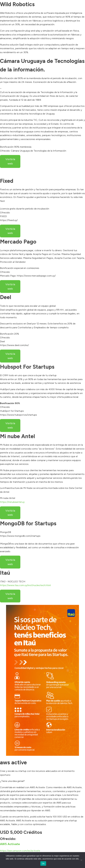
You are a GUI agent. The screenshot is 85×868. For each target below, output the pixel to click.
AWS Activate (10, 844)
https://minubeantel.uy (12, 502)
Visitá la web (10, 161)
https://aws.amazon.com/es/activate (20, 851)
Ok (43, 864)
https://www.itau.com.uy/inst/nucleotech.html (25, 585)
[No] (81, 860)
